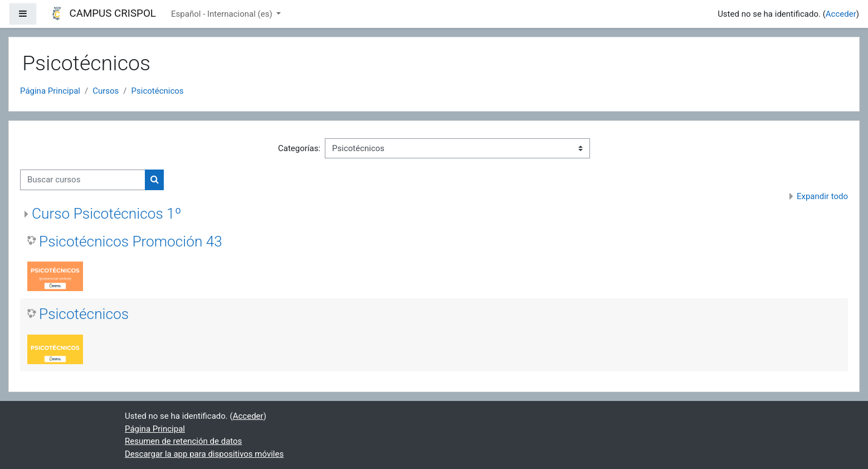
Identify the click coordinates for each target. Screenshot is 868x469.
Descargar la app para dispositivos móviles (204, 454)
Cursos (106, 91)
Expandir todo (822, 196)
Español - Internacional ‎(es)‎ (223, 14)
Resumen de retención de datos (183, 441)
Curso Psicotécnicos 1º (106, 214)
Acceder (841, 14)
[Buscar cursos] (83, 180)
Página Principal (50, 91)
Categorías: (299, 148)
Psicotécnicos (158, 91)
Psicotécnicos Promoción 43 (131, 241)
